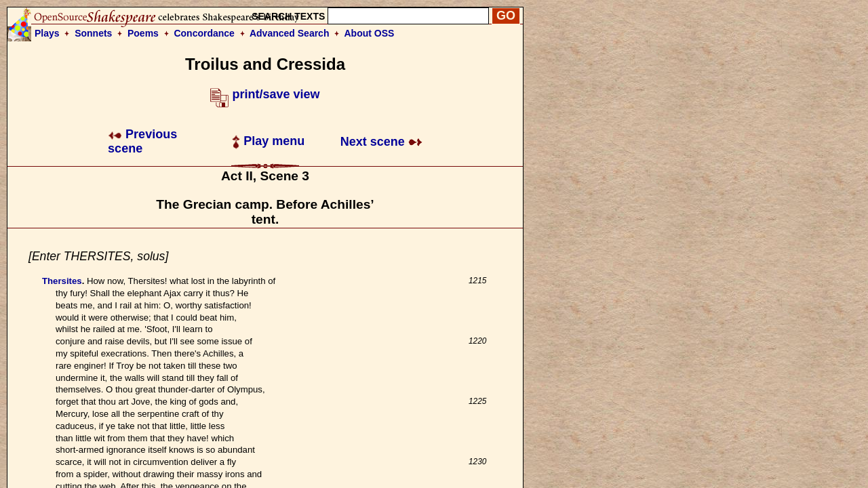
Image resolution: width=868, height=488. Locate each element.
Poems (143, 33)
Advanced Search (290, 33)
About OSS (370, 33)
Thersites (62, 281)
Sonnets (93, 33)
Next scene (381, 142)
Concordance (204, 33)
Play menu (268, 141)
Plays (47, 33)
